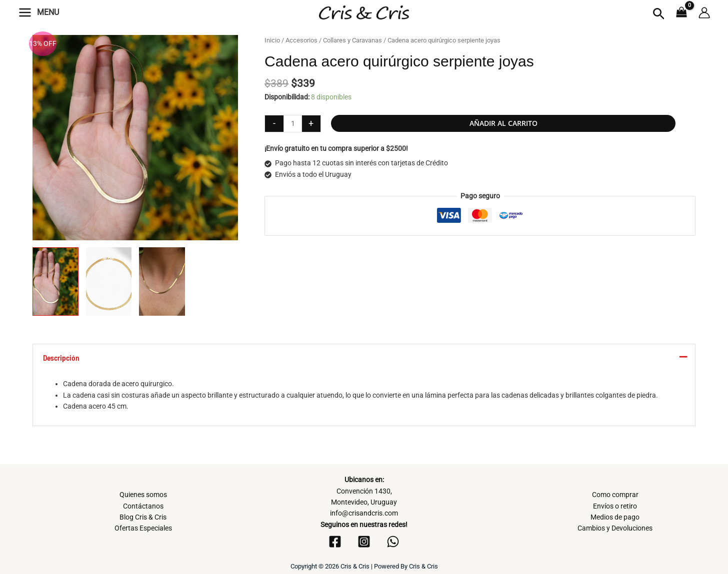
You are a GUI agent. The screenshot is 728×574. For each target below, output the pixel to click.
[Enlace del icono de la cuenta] (704, 13)
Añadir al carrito (503, 123)
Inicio (272, 40)
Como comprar (615, 495)
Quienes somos (143, 495)
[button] (659, 14)
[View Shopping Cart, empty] (681, 13)
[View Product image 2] (109, 282)
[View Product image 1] (55, 282)
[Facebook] (335, 542)
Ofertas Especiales (143, 528)
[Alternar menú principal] (25, 12)
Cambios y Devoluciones (615, 528)
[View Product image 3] (162, 282)
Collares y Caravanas (352, 40)
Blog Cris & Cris (143, 517)
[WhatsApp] (393, 542)
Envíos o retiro (615, 506)
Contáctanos (143, 506)
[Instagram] (364, 542)
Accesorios (301, 40)
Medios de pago (615, 517)
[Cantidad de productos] (293, 124)
